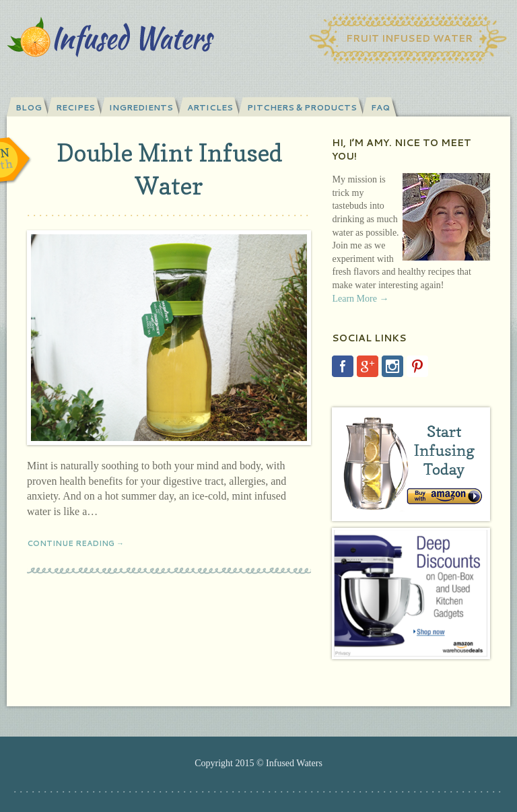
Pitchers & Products (302, 107)
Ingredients (141, 107)
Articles (210, 107)
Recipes (75, 107)
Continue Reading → (75, 543)
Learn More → (360, 299)
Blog (29, 107)
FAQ (380, 107)
